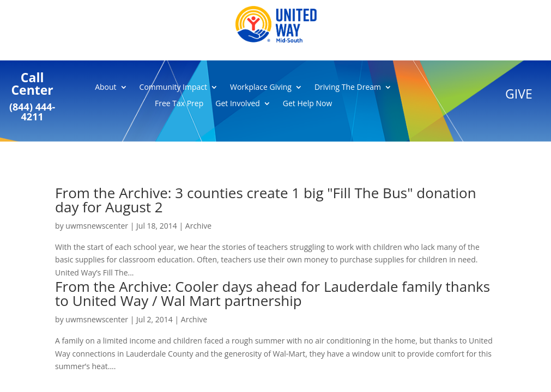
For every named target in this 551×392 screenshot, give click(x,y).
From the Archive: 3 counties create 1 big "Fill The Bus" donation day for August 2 (266, 200)
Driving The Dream (348, 88)
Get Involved (238, 104)
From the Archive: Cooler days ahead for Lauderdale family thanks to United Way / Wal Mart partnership (273, 293)
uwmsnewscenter (97, 226)
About (105, 88)
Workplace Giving (261, 88)
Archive (198, 226)
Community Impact (173, 88)
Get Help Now (307, 104)
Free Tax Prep (179, 104)
